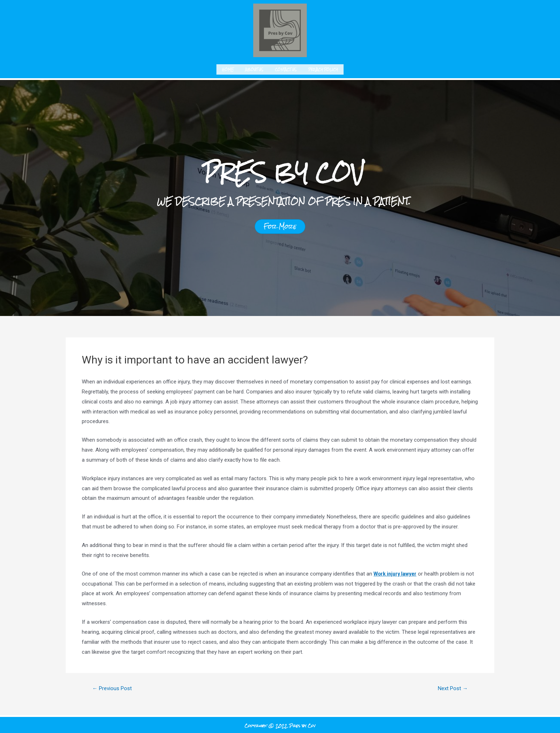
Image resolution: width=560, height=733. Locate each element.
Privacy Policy (323, 68)
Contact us (286, 68)
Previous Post (114, 687)
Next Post (451, 687)
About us (254, 68)
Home (228, 68)
